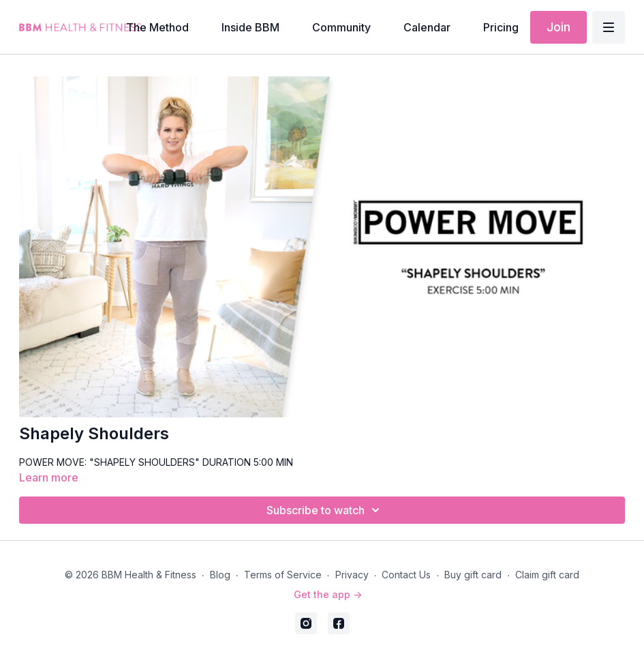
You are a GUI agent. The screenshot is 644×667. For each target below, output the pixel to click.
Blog (220, 575)
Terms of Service (283, 575)
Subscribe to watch (325, 510)
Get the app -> (328, 594)
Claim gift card (547, 575)
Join (558, 27)
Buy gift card (473, 575)
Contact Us (406, 575)
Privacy (352, 575)
